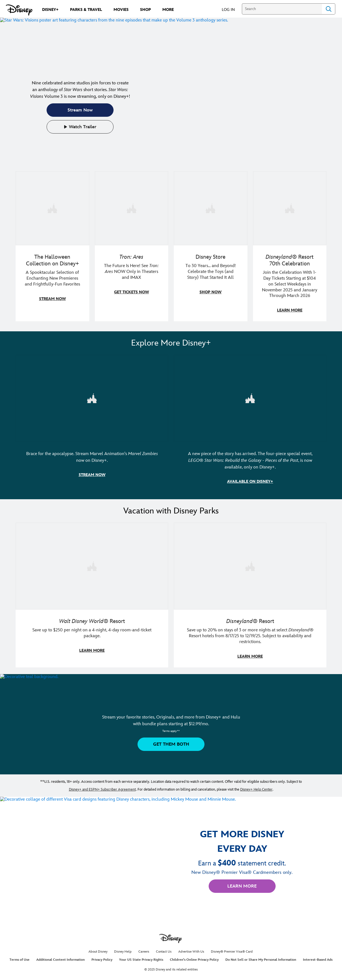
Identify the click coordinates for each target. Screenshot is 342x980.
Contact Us (164, 950)
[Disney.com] (19, 10)
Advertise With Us (191, 950)
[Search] (282, 9)
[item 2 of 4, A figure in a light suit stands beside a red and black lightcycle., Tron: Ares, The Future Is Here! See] (132, 246)
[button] (231, 9)
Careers (144, 950)
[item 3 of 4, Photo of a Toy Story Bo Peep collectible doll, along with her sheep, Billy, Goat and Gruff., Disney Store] (211, 246)
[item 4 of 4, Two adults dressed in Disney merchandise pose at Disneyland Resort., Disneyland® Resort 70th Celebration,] (290, 246)
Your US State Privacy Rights (141, 958)
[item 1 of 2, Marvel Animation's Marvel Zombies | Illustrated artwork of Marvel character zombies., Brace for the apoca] (92, 423)
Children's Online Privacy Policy (194, 958)
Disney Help (123, 950)
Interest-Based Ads (318, 958)
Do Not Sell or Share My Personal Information (261, 958)
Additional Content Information (61, 958)
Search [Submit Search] (329, 9)
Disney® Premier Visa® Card (232, 950)
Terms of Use (20, 958)
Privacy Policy (102, 958)
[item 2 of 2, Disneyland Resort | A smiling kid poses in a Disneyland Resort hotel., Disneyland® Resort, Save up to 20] (250, 594)
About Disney (98, 950)
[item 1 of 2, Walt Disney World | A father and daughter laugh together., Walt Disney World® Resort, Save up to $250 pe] (92, 594)
